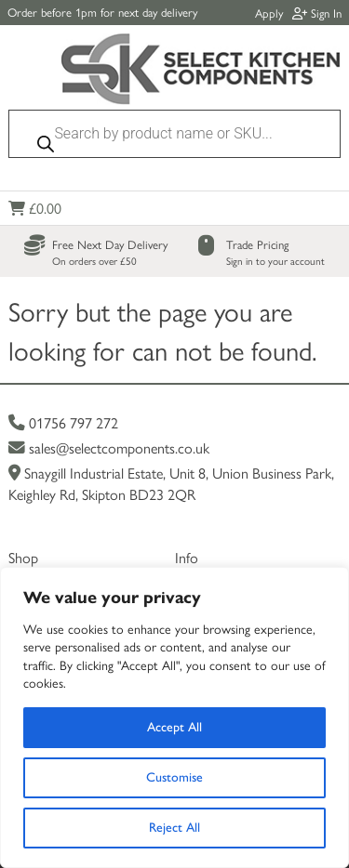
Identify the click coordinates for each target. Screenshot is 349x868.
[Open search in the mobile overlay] (174, 138)
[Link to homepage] (201, 71)
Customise (174, 777)
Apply (269, 13)
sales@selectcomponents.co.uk (109, 447)
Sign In (317, 13)
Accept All (174, 727)
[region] (174, 717)
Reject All (174, 828)
